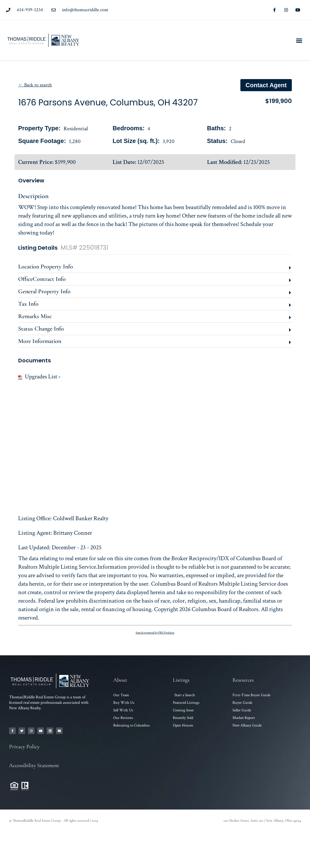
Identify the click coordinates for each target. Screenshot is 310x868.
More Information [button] (40, 341)
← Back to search (35, 85)
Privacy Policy (24, 747)
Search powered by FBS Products (155, 633)
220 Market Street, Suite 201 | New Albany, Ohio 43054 (262, 820)
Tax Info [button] (28, 304)
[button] (299, 40)
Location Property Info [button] (46, 267)
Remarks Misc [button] (35, 316)
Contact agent (266, 85)
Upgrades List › (39, 377)
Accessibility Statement (34, 765)
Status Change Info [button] (41, 329)
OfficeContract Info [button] (42, 279)
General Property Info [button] (44, 291)
